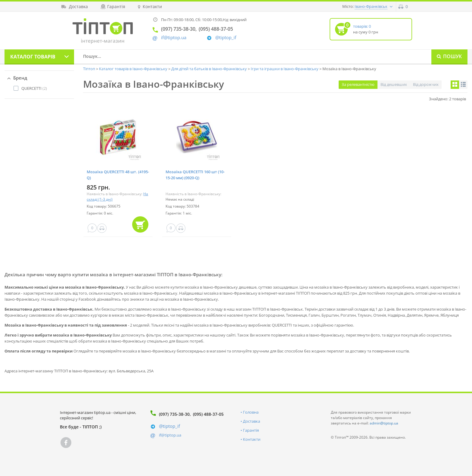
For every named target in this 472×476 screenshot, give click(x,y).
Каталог (33, 57)
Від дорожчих (426, 84)
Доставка (252, 421)
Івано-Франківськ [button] (371, 6)
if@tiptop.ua (170, 435)
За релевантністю (358, 84)
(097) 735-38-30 (174, 414)
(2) (34, 88)
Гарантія (251, 430)
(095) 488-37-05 (208, 414)
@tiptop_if (226, 38)
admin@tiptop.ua (384, 423)
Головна (251, 412)
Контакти (252, 439)
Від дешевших (394, 84)
